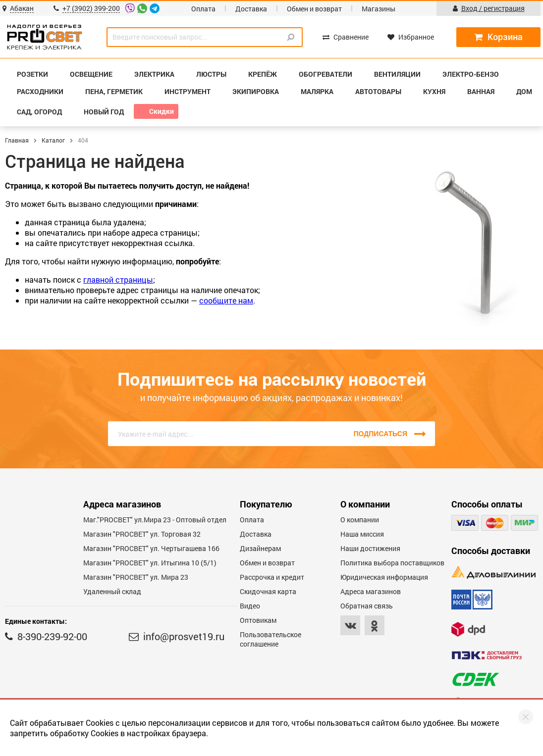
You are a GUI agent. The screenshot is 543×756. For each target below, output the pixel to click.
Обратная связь (367, 606)
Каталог (53, 140)
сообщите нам (226, 300)
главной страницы (118, 279)
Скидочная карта (268, 591)
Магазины (379, 9)
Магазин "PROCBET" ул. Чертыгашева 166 (151, 548)
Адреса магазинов (371, 591)
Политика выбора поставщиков (392, 563)
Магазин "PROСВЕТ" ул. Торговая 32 (142, 534)
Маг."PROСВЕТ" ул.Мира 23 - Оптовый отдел (155, 520)
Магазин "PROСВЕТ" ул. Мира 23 (136, 577)
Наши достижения (370, 548)
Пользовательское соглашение (271, 639)
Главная (17, 140)
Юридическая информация (384, 577)
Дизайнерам (260, 548)
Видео (250, 606)
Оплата (203, 9)
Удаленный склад (112, 591)
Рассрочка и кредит (272, 577)
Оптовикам (258, 620)
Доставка (251, 9)
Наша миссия (362, 534)
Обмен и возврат (314, 9)
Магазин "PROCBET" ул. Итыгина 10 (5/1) (150, 563)
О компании (360, 520)
